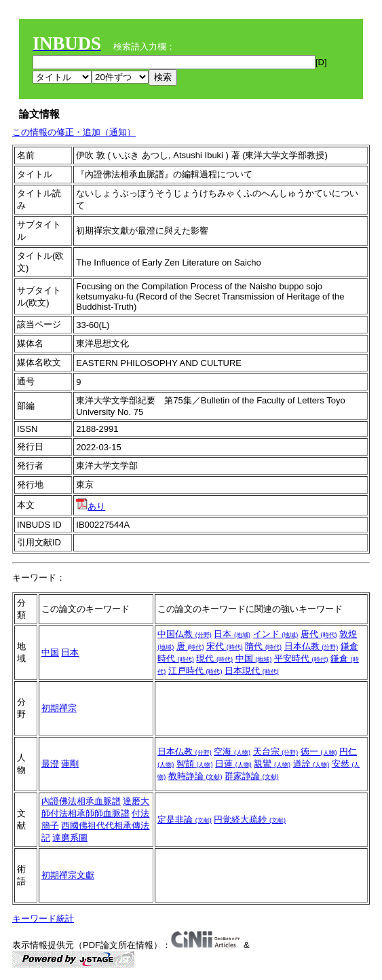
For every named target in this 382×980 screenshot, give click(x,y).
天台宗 (276, 751)
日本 (70, 652)
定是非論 (185, 819)
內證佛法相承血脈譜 (81, 801)
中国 (50, 652)
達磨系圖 (70, 838)
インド (276, 634)
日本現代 (252, 671)
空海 (232, 751)
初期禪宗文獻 (68, 875)
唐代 (319, 634)
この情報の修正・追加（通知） (74, 132)
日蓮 (233, 764)
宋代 (225, 646)
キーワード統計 (43, 919)
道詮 (311, 764)
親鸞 (272, 764)
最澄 (50, 764)
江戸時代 (195, 671)
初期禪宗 (59, 708)
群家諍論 (252, 776)
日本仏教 (311, 646)
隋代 (263, 646)
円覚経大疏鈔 (250, 819)
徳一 (319, 751)
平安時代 (301, 658)
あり (91, 506)
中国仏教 (185, 634)
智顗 (195, 764)
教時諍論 (195, 776)
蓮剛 (70, 764)
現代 (214, 658)
